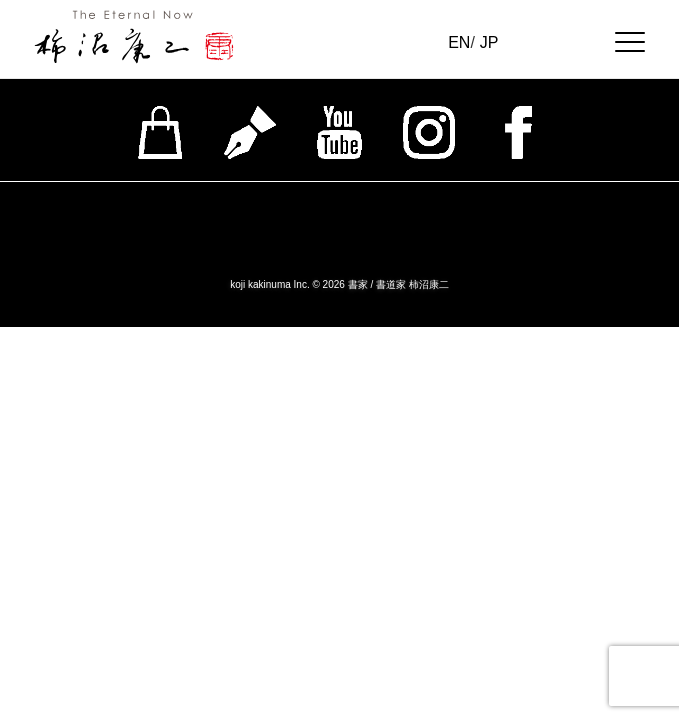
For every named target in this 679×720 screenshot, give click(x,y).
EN (459, 42)
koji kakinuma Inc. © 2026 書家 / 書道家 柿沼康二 (339, 284)
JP (489, 42)
